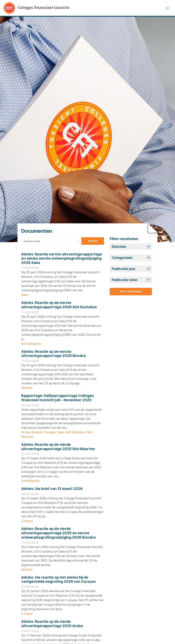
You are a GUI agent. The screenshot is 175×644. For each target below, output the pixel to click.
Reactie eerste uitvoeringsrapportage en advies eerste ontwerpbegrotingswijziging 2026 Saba (62, 260)
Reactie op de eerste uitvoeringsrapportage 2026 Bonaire (54, 355)
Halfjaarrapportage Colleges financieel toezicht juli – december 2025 (58, 399)
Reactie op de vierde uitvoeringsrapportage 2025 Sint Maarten (58, 448)
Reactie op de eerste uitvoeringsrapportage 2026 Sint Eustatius (59, 306)
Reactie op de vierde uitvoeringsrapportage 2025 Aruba (52, 625)
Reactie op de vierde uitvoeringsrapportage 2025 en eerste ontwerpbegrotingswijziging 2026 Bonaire (58, 534)
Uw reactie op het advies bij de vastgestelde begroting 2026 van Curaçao (58, 581)
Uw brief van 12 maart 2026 (52, 490)
